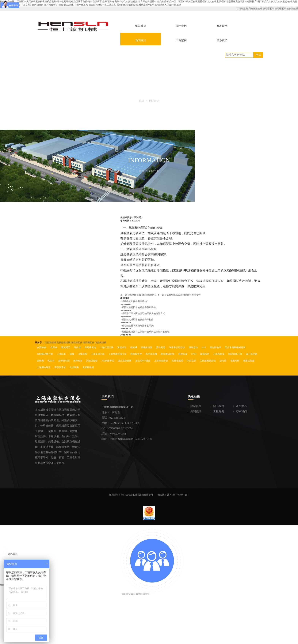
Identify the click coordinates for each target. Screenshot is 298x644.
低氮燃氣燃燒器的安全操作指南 (137, 320)
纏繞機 (134, 347)
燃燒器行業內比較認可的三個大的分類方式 (143, 313)
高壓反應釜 (60, 367)
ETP (204, 347)
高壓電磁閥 (177, 361)
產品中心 (240, 406)
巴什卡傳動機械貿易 (235, 347)
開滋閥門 (66, 347)
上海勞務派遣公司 (117, 354)
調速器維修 (92, 361)
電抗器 (77, 347)
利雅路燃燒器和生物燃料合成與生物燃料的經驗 (145, 332)
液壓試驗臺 (249, 361)
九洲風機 (74, 367)
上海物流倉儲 (161, 361)
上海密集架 (219, 354)
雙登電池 (161, 347)
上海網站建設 (44, 367)
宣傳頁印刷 (64, 361)
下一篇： (179, 295)
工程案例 (217, 411)
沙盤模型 (82, 354)
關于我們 (217, 406)
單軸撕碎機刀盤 (45, 354)
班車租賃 (78, 361)
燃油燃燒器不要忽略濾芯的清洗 (137, 326)
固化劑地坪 (215, 347)
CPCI (194, 354)
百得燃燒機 (242, 9)
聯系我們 (240, 411)
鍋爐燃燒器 (147, 347)
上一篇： (139, 295)
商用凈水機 (151, 354)
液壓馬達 (183, 354)
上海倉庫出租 (98, 354)
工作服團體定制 (208, 361)
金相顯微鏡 (88, 367)
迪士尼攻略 (251, 354)
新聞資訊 (194, 411)
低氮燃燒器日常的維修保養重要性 (138, 307)
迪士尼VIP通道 (143, 361)
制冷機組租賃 (168, 354)
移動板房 (205, 354)
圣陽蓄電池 (90, 347)
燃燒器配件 (268, 9)
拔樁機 (40, 361)
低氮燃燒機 (292, 9)
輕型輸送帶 (136, 354)
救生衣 (51, 361)
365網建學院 (108, 361)
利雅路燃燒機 (255, 9)
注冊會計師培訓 (177, 347)
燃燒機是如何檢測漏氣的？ (135, 301)
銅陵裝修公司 (235, 354)
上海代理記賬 (107, 347)
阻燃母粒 (193, 347)
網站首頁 (194, 406)
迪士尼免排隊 (125, 361)
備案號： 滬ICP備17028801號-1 (173, 495)
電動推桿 (235, 361)
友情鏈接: (42, 347)
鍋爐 (72, 354)
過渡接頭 (122, 347)
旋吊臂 (223, 361)
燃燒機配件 (280, 9)
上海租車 (61, 354)
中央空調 (191, 361)
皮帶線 (54, 347)
